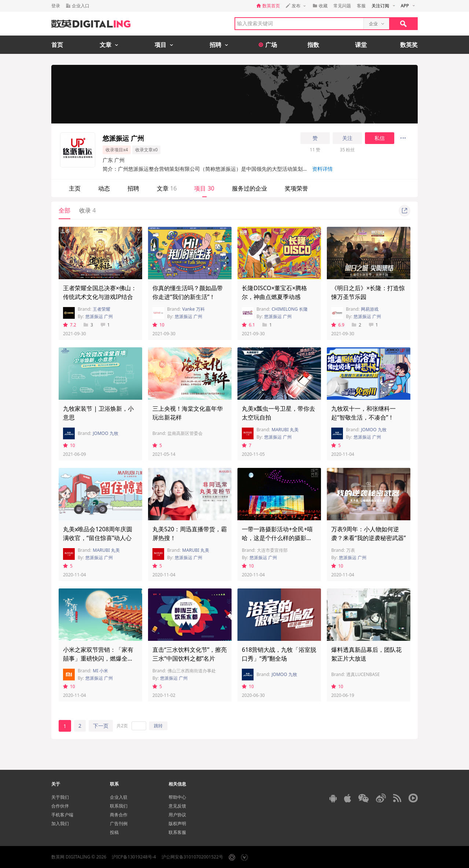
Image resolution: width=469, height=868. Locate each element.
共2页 (122, 726)
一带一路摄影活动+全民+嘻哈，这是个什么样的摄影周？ (277, 538)
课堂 (361, 45)
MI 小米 (100, 671)
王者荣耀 (101, 309)
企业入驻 (119, 797)
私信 (380, 138)
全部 (64, 210)
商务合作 (119, 815)
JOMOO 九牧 (105, 433)
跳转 (158, 726)
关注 (347, 138)
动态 (104, 188)
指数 (313, 45)
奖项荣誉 (296, 188)
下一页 (101, 726)
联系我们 (119, 806)
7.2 (70, 325)
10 (158, 325)
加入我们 (60, 823)
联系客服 (177, 832)
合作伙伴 (60, 806)
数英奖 (409, 45)
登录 (56, 6)
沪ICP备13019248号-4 (134, 857)
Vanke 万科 (193, 309)
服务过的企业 (250, 188)
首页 (57, 45)
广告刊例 (119, 823)
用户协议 (177, 815)
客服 (361, 6)
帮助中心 (177, 797)
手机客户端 (62, 815)
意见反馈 (177, 806)
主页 (75, 188)
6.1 (248, 325)
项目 (204, 188)
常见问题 (342, 6)
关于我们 (60, 797)
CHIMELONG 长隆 (290, 309)
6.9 (338, 325)
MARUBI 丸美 (285, 430)
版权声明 (177, 823)
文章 (167, 188)
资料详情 (322, 169)
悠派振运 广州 (99, 316)
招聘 (133, 188)
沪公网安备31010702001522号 (192, 857)
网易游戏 (370, 309)
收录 (87, 210)
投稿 (114, 832)
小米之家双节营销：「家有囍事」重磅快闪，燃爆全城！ (98, 658)
